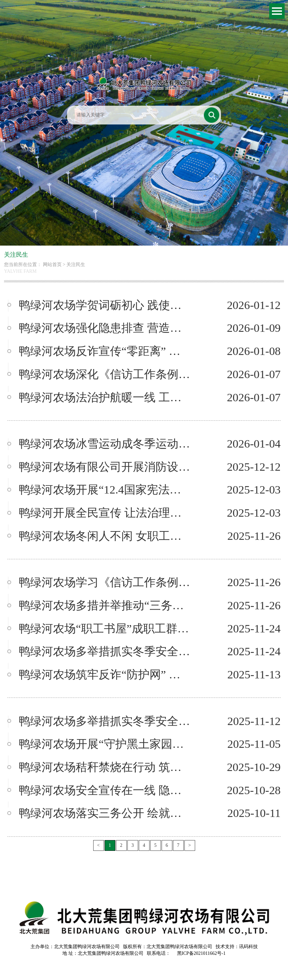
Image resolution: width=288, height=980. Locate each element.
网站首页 (52, 265)
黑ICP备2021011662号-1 (201, 953)
